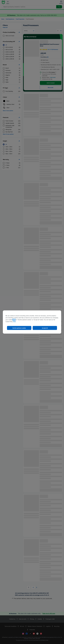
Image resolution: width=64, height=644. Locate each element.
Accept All (45, 328)
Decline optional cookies (19, 328)
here (14, 320)
